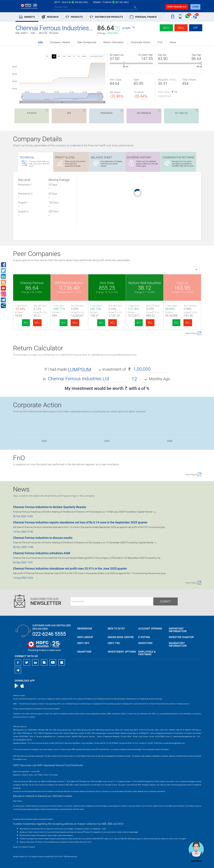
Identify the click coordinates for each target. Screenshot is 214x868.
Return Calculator (114, 42)
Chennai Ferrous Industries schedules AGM (42, 553)
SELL (37, 323)
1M (64, 56)
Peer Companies (87, 42)
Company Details (60, 42)
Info (41, 42)
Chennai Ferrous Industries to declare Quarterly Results (49, 507)
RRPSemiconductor (69, 283)
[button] (129, 28)
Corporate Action (141, 42)
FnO (160, 42)
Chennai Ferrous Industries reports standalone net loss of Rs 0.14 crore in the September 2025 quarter (80, 522)
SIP (196, 28)
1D (54, 56)
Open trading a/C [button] (177, 7)
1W (59, 56)
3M (69, 56)
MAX (84, 56)
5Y (79, 56)
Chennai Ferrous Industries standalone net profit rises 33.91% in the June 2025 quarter (70, 568)
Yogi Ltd (182, 283)
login (195, 7)
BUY (26, 323)
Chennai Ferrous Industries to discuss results (43, 538)
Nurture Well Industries (145, 283)
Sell (181, 28)
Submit (165, 601)
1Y (74, 56)
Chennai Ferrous (32, 283)
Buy (166, 28)
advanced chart (97, 56)
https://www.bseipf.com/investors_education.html (30, 813)
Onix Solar (107, 283)
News (173, 42)
